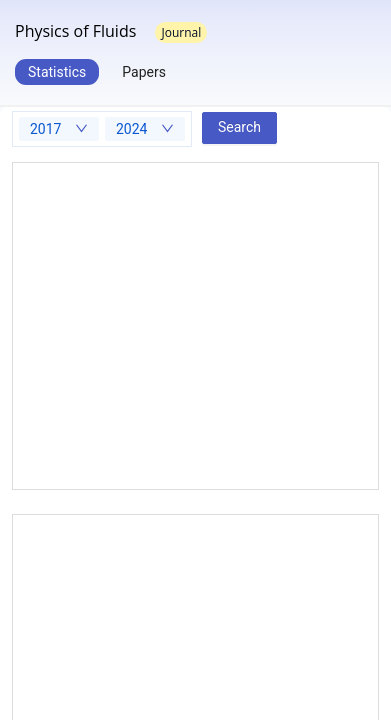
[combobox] (59, 129)
